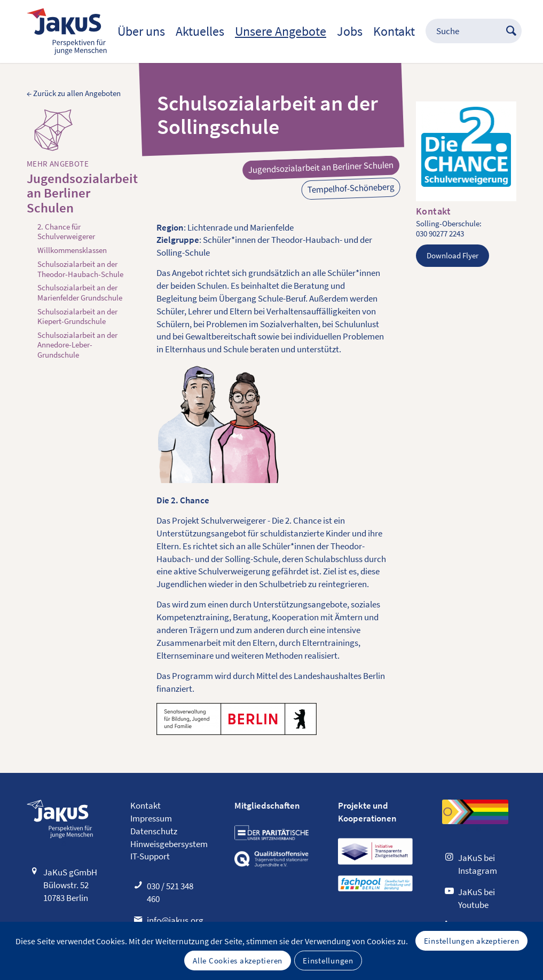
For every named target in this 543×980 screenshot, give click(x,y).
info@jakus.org (175, 920)
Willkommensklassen (72, 250)
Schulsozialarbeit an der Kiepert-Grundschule (77, 317)
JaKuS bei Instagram (478, 864)
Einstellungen (328, 961)
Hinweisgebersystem (169, 844)
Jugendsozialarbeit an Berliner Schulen (77, 193)
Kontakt (145, 805)
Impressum (151, 818)
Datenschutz (154, 831)
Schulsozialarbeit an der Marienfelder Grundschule (80, 293)
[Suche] (468, 31)
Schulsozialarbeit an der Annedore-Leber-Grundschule (77, 345)
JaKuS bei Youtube (477, 898)
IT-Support (150, 856)
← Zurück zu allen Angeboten (74, 93)
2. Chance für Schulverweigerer (66, 232)
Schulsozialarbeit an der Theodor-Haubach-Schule (80, 269)
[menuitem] (141, 31)
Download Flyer (452, 255)
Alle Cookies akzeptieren (238, 961)
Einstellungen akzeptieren (472, 941)
